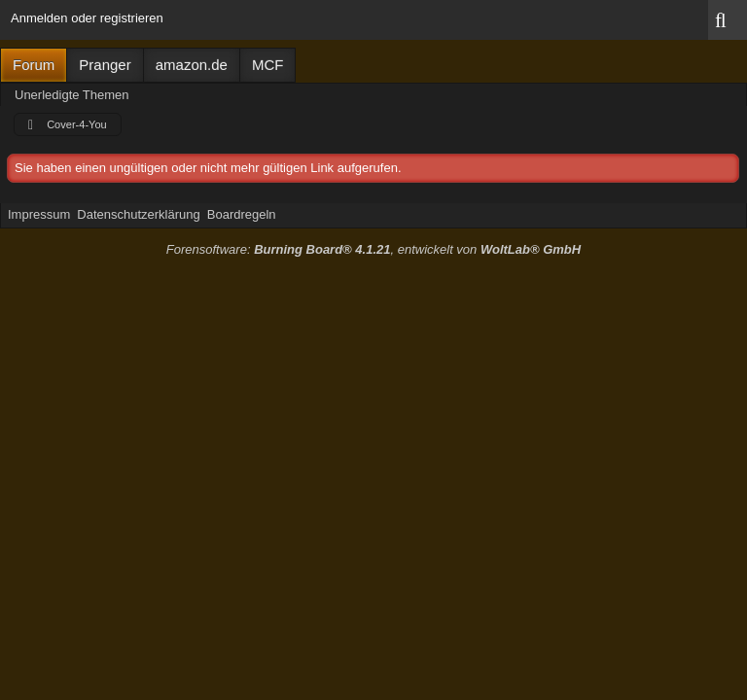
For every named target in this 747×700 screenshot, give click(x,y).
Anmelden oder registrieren (87, 18)
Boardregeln (242, 214)
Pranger (105, 65)
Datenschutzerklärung (138, 214)
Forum (34, 65)
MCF (268, 65)
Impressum (39, 214)
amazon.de (192, 65)
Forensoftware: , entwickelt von (373, 249)
